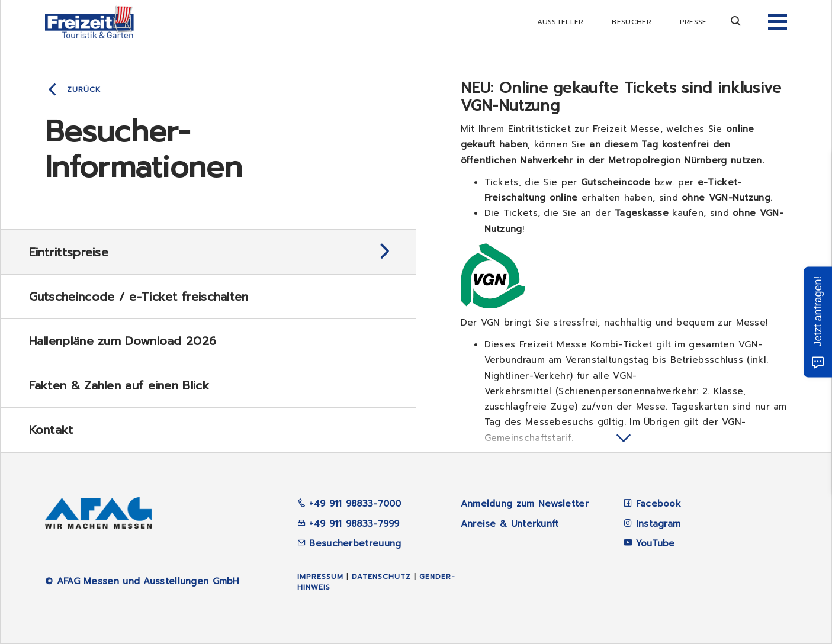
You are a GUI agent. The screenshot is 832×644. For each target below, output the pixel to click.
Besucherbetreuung (349, 543)
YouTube (656, 543)
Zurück (84, 89)
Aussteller (560, 22)
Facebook (658, 504)
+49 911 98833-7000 (349, 504)
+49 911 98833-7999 (348, 524)
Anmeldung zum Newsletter (525, 504)
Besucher (631, 22)
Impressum (320, 577)
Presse (693, 22)
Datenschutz (381, 577)
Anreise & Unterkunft (510, 524)
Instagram (658, 524)
